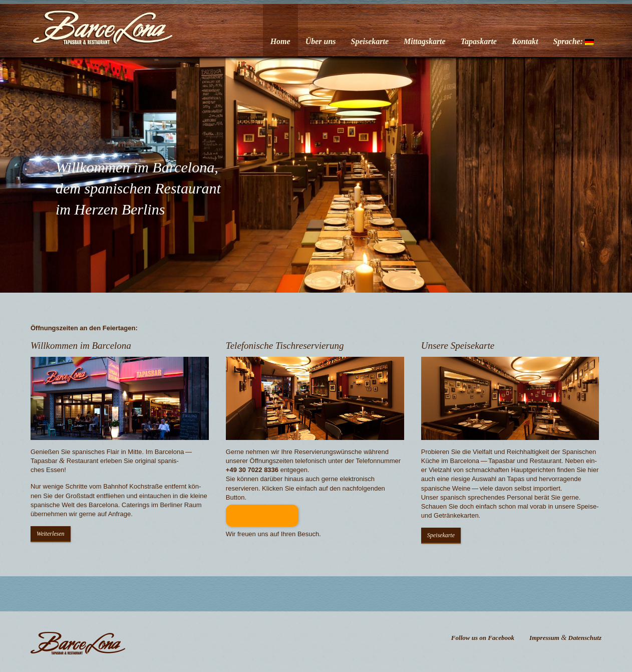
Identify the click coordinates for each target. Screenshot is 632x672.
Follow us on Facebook (483, 638)
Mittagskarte (425, 41)
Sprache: (573, 41)
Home (280, 41)
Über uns (321, 41)
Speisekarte (370, 41)
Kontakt (525, 41)
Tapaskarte (479, 41)
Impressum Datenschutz (565, 638)
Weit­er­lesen (51, 534)
